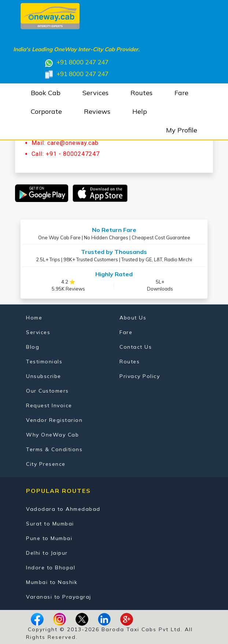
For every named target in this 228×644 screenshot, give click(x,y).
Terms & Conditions (54, 449)
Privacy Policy (140, 376)
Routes (141, 93)
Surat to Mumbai (50, 524)
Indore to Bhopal (51, 568)
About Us (133, 318)
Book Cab (46, 93)
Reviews (97, 111)
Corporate (46, 111)
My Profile (182, 130)
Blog (33, 347)
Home (34, 318)
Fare (181, 93)
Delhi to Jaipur (47, 553)
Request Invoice (49, 405)
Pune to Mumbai (49, 538)
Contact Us (136, 347)
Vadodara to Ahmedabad (63, 509)
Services (95, 93)
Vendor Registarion (54, 420)
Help (140, 111)
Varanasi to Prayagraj (59, 597)
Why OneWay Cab (52, 435)
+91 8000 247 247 (76, 63)
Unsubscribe (44, 376)
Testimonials (44, 362)
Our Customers (47, 391)
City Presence (46, 464)
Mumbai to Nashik (52, 582)
